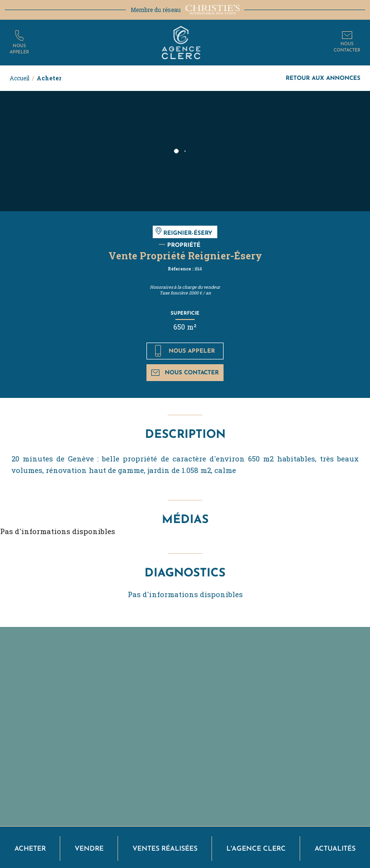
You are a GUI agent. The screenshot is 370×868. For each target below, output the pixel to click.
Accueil (20, 78)
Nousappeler (19, 49)
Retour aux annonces (323, 78)
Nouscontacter (347, 47)
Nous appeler (185, 351)
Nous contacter (185, 372)
